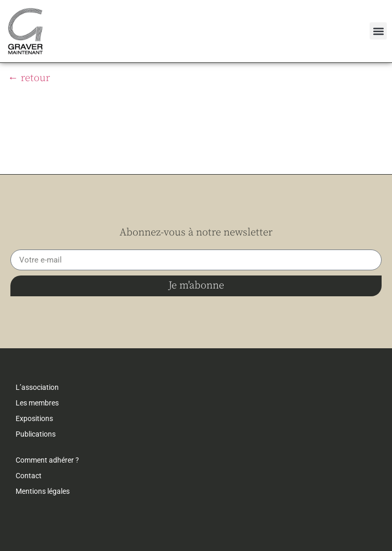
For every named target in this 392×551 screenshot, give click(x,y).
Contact (29, 476)
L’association (37, 387)
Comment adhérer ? (47, 460)
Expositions (34, 418)
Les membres (37, 403)
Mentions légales (43, 491)
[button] (378, 31)
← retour (29, 78)
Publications (36, 434)
